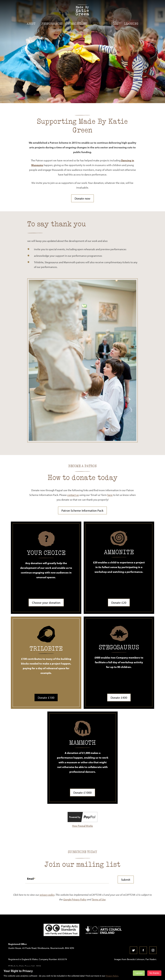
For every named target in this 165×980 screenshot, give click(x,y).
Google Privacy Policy (75, 899)
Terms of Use (99, 899)
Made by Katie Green (83, 11)
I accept (139, 973)
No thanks (154, 973)
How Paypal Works (82, 826)
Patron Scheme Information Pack (82, 510)
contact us (73, 495)
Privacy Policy (112, 976)
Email (30, 879)
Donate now (82, 198)
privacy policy (47, 895)
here (110, 495)
